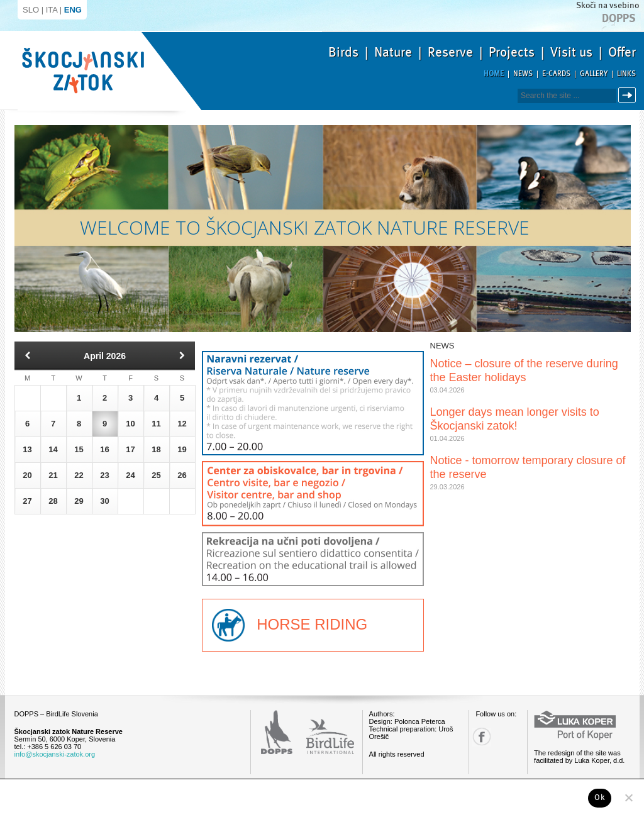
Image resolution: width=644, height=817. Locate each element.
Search (629, 95)
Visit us (571, 52)
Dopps (619, 18)
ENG (73, 10)
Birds (343, 52)
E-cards (556, 74)
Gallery (594, 74)
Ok (600, 798)
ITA (52, 10)
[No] (628, 798)
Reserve (450, 52)
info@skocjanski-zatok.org (55, 754)
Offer (622, 52)
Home (494, 74)
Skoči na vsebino (608, 5)
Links (626, 74)
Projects (512, 52)
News (523, 74)
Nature (393, 52)
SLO (31, 10)
